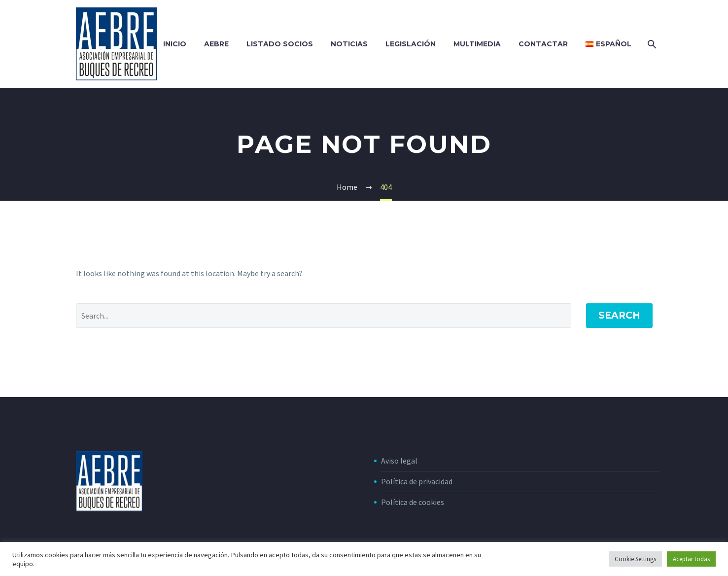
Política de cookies (413, 502)
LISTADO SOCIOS (280, 44)
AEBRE (216, 44)
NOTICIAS (349, 44)
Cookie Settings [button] (635, 559)
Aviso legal (399, 461)
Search (619, 315)
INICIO (175, 44)
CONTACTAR (543, 44)
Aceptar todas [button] (691, 559)
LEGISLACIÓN (411, 44)
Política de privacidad (417, 481)
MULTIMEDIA (477, 44)
